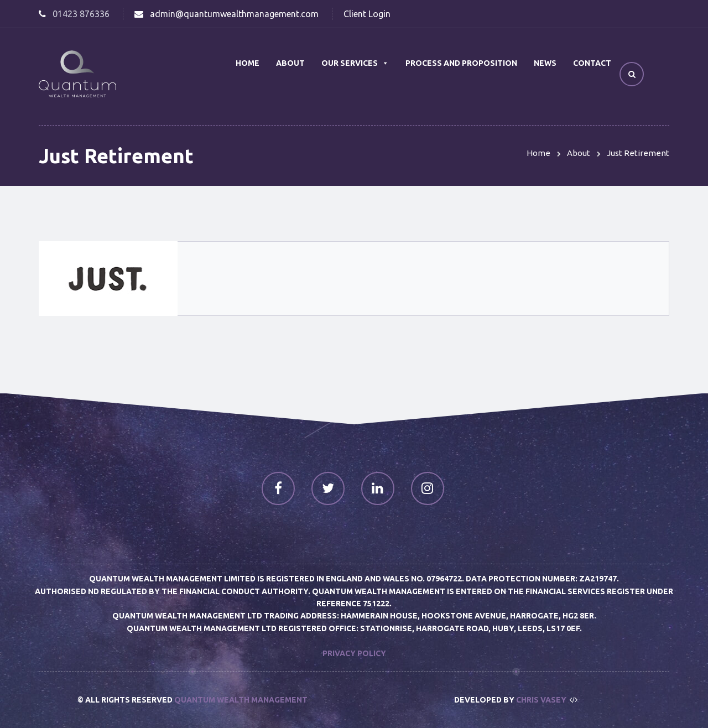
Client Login (367, 14)
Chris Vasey (541, 700)
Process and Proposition (461, 63)
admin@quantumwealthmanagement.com (234, 14)
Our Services (355, 63)
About (290, 63)
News (545, 63)
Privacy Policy (354, 653)
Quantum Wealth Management (241, 700)
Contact (592, 63)
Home (248, 63)
